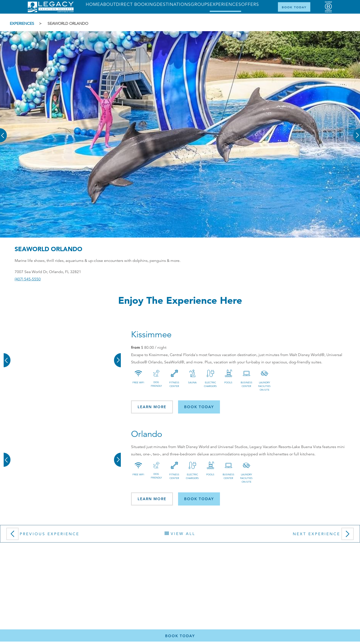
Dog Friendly (156, 384)
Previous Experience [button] (42, 535)
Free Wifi (138, 382)
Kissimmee (151, 335)
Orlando (147, 434)
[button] (4, 132)
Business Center (246, 384)
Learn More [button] (152, 407)
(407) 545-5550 (28, 279)
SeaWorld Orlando (68, 24)
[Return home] (51, 11)
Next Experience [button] (324, 535)
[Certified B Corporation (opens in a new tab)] (328, 7)
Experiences (22, 24)
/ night (154, 348)
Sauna (192, 382)
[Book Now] (294, 7)
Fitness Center (174, 384)
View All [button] (180, 534)
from (136, 347)
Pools (228, 382)
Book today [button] (199, 407)
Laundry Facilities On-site (264, 386)
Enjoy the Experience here (180, 300)
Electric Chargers (210, 384)
